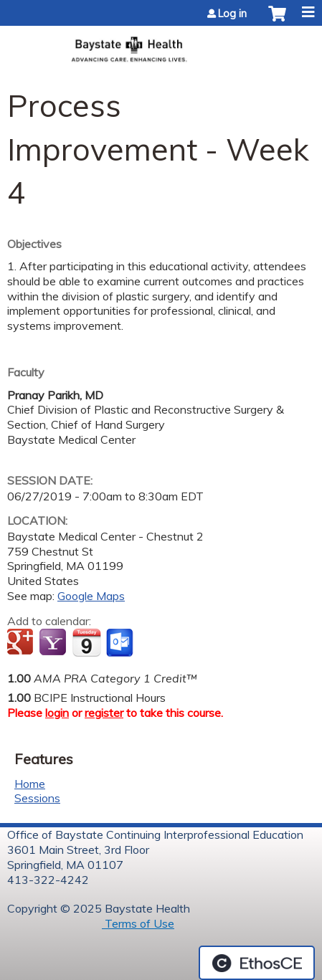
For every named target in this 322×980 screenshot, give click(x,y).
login (57, 713)
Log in (232, 14)
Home (30, 784)
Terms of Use (138, 923)
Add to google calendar (22, 643)
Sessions (37, 798)
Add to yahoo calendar (54, 643)
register (104, 713)
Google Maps (91, 596)
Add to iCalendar (86, 642)
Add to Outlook (121, 643)
